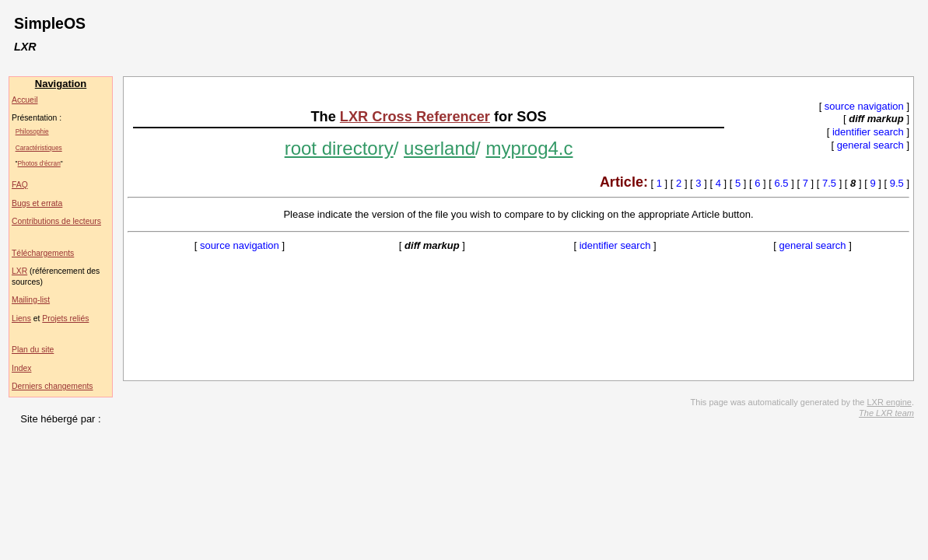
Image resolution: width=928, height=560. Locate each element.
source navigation (864, 106)
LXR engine (889, 402)
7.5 (829, 183)
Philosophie (32, 131)
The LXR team (886, 413)
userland (439, 148)
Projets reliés (65, 318)
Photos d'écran (39, 163)
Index (21, 368)
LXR (19, 271)
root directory (339, 148)
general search (870, 145)
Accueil (25, 100)
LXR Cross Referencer (415, 117)
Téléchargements (43, 253)
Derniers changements (53, 386)
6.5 (782, 183)
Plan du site (33, 350)
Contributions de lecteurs (56, 221)
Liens (21, 318)
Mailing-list (31, 300)
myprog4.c (529, 148)
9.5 (897, 183)
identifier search (868, 132)
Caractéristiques (39, 148)
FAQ (20, 185)
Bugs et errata (37, 203)
